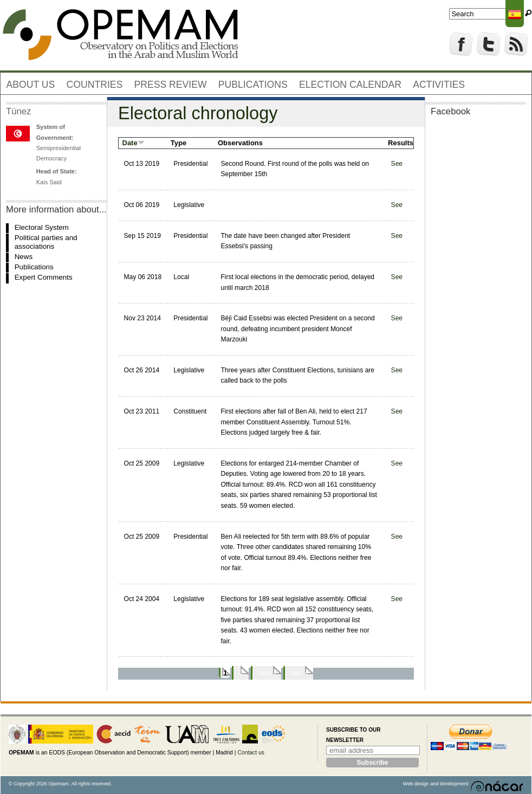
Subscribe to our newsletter (353, 735)
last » (299, 673)
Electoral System (42, 227)
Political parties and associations (46, 242)
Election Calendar (350, 85)
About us (31, 85)
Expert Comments (44, 277)
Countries (95, 85)
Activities (439, 85)
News (24, 257)
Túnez (18, 111)
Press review (170, 85)
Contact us (251, 753)
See (397, 164)
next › (267, 673)
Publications (253, 85)
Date (134, 143)
